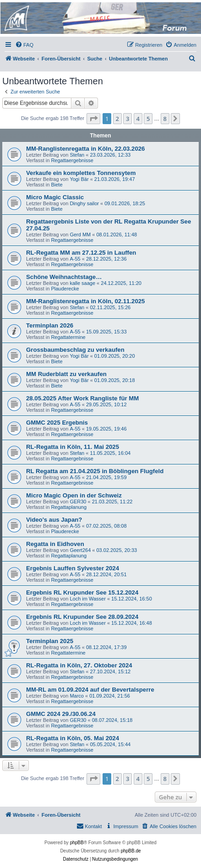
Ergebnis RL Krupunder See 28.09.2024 (82, 617)
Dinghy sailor (84, 203)
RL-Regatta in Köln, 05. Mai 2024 (73, 738)
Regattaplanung (69, 507)
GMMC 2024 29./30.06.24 (61, 714)
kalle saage (82, 283)
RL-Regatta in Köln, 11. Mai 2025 (73, 447)
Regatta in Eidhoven (55, 544)
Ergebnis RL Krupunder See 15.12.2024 (82, 592)
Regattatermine (68, 337)
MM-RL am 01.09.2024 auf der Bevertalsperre (90, 690)
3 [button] (128, 119)
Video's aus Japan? (54, 520)
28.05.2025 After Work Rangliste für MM (82, 398)
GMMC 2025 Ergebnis (57, 423)
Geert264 (80, 550)
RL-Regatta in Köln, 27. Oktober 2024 (79, 665)
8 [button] (165, 119)
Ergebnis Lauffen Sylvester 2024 (73, 568)
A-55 (75, 259)
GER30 (78, 502)
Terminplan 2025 (50, 641)
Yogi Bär (79, 179)
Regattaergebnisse (72, 160)
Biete (57, 185)
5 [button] (148, 119)
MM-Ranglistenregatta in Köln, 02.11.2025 (85, 301)
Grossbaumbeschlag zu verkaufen (75, 350)
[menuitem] (24, 45)
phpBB (77, 843)
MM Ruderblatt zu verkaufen (66, 374)
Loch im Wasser (87, 599)
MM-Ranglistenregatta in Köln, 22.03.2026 (85, 149)
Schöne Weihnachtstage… (64, 277)
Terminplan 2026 (50, 325)
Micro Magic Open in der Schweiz (74, 495)
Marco (77, 696)
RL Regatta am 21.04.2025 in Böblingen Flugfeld (95, 471)
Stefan (77, 155)
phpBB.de (131, 851)
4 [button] (138, 119)
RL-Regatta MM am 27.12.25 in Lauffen (81, 253)
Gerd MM (80, 235)
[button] (93, 119)
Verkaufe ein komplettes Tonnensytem (81, 173)
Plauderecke (65, 289)
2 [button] (117, 119)
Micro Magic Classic (55, 197)
